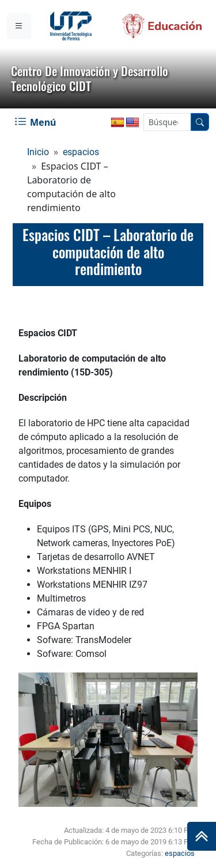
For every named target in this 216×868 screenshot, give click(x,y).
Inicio (38, 152)
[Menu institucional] (19, 26)
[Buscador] (200, 122)
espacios (81, 152)
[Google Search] (167, 122)
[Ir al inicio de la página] (202, 836)
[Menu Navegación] (37, 122)
